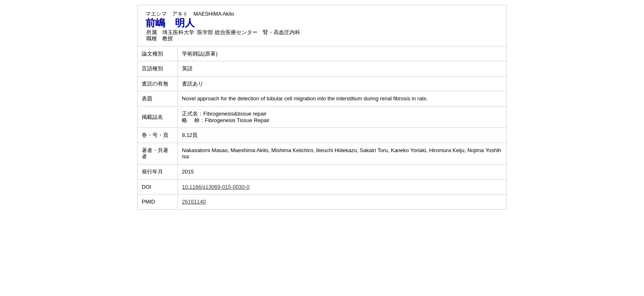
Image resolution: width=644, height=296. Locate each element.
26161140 (194, 202)
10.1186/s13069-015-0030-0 (216, 187)
